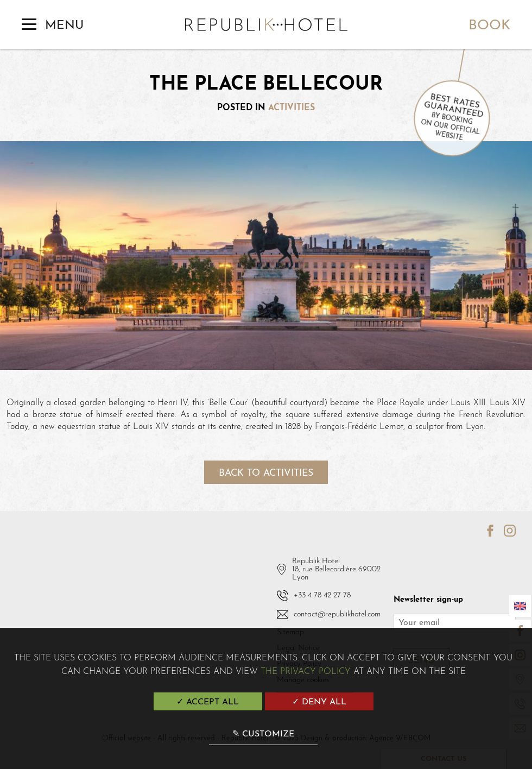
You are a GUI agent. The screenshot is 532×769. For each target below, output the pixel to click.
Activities (292, 108)
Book (489, 26)
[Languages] (520, 606)
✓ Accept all (208, 702)
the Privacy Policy (306, 672)
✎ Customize (263, 734)
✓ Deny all (319, 702)
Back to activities (266, 473)
